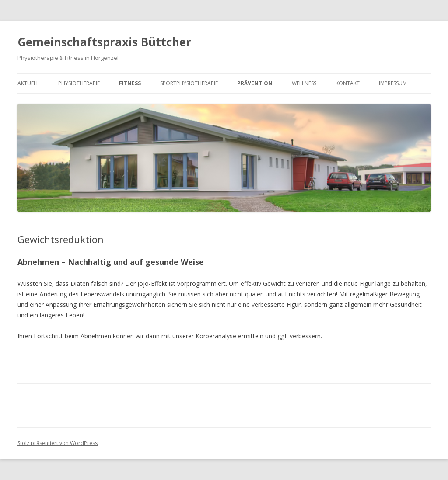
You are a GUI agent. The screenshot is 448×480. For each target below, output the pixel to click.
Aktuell (28, 83)
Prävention (255, 83)
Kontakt (348, 83)
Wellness (304, 83)
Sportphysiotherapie (189, 83)
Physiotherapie (79, 83)
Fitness (130, 83)
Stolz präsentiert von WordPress (58, 443)
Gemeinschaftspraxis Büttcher (104, 42)
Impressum (393, 83)
